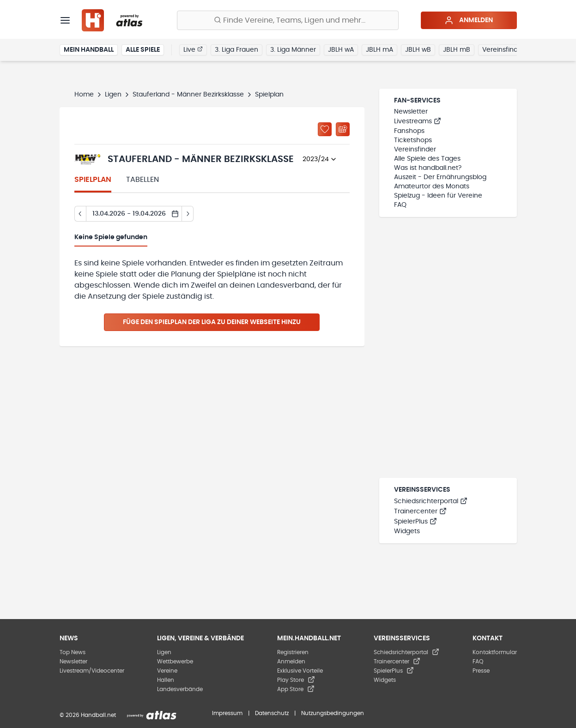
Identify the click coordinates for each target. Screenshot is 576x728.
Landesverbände (180, 689)
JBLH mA (379, 50)
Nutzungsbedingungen (333, 713)
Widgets (407, 531)
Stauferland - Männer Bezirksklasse (188, 95)
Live (193, 49)
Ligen (113, 95)
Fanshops (409, 131)
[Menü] (65, 20)
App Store (296, 689)
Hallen (166, 680)
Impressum (227, 713)
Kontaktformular (495, 652)
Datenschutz (272, 713)
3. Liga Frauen (236, 50)
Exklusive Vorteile (300, 671)
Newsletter (411, 112)
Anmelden (469, 20)
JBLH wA (341, 50)
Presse (481, 671)
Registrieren (293, 652)
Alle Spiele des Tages (427, 159)
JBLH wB (418, 50)
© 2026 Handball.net (88, 715)
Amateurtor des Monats (432, 187)
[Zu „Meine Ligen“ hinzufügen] (325, 129)
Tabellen (142, 180)
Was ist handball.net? (428, 168)
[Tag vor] (188, 214)
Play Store (296, 680)
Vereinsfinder (503, 50)
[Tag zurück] (80, 214)
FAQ (400, 205)
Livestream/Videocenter (92, 671)
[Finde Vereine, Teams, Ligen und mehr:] (288, 20)
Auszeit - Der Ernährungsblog (440, 177)
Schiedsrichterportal (431, 501)
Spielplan (93, 180)
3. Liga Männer (293, 50)
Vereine (167, 671)
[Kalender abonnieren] (343, 129)
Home (84, 95)
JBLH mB (457, 50)
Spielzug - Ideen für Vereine (438, 196)
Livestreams (418, 121)
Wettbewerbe (175, 662)
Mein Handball (89, 50)
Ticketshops (413, 140)
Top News (73, 652)
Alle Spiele (143, 50)
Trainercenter (420, 511)
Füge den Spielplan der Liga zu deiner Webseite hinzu (212, 322)
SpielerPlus (415, 522)
